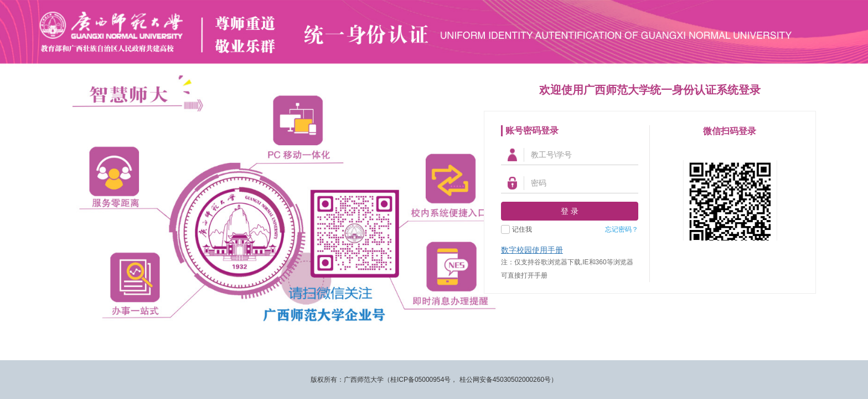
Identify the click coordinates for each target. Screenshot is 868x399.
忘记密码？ (622, 229)
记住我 (522, 229)
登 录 (570, 211)
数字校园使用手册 (532, 250)
